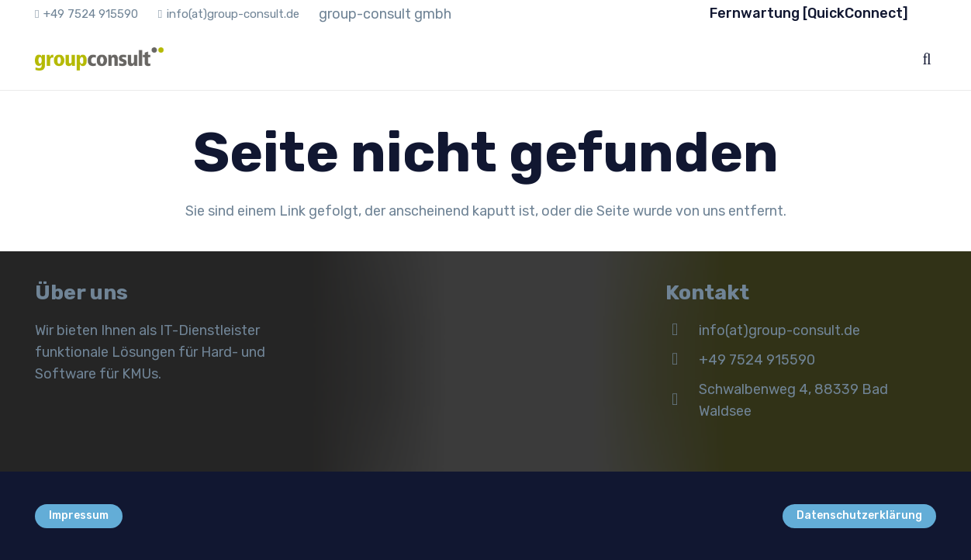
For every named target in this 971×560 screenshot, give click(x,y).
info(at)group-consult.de (779, 330)
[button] (927, 59)
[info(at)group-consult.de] (682, 330)
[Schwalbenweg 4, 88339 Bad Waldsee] (682, 400)
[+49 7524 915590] (682, 360)
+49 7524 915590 (757, 360)
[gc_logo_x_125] (99, 59)
